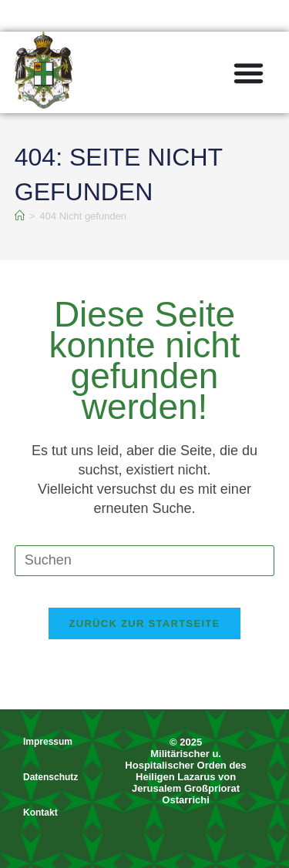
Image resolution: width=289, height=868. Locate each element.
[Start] (20, 216)
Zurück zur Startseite (144, 623)
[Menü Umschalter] (249, 73)
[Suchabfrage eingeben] (145, 561)
